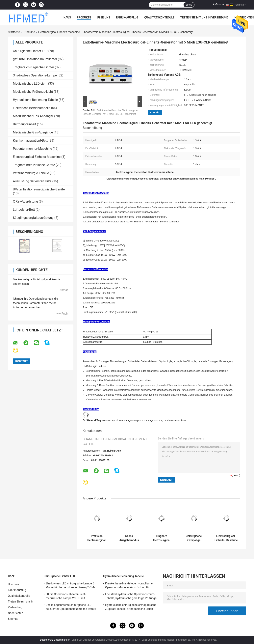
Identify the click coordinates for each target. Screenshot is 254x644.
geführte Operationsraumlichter (35, 59)
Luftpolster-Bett (24, 210)
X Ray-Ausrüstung (25, 201)
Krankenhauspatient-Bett (30, 140)
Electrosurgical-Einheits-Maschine (59, 32)
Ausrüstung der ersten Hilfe (32, 181)
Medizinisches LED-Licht (30, 84)
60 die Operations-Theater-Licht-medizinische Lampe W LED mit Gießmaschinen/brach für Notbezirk (68, 597)
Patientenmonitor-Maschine (32, 149)
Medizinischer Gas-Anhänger (33, 116)
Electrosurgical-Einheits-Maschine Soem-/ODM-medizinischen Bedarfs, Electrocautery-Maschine (226, 538)
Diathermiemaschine (175, 421)
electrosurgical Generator (116, 421)
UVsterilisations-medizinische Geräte (39, 189)
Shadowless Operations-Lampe (35, 75)
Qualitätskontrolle (159, 17)
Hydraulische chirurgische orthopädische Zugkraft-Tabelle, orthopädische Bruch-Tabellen (131, 607)
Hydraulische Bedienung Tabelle (35, 100)
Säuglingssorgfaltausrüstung (33, 218)
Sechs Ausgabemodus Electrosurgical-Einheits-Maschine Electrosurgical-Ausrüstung (129, 538)
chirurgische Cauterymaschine (146, 421)
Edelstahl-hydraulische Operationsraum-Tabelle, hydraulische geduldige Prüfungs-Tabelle (131, 597)
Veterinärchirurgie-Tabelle (31, 173)
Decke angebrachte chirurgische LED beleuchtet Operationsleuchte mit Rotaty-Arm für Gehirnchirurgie (71, 607)
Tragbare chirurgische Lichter (33, 67)
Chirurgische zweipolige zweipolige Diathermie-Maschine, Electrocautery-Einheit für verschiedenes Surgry (194, 538)
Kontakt (155, 112)
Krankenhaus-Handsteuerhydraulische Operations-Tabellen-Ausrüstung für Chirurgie (129, 586)
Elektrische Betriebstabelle (32, 108)
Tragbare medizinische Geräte (34, 165)
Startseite (14, 32)
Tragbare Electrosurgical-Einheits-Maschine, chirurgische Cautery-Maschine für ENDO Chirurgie (161, 538)
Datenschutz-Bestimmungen (55, 640)
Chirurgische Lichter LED (30, 51)
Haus (67, 17)
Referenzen (219, 5)
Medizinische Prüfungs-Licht (33, 92)
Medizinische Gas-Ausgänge (33, 132)
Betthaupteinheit (25, 124)
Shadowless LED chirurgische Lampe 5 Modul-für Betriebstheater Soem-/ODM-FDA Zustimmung (70, 586)
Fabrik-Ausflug (127, 17)
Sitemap (13, 619)
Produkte (84, 17)
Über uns (104, 17)
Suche (189, 5)
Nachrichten (16, 613)
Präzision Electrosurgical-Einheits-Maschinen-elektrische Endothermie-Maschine (97, 538)
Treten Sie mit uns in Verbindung (204, 17)
